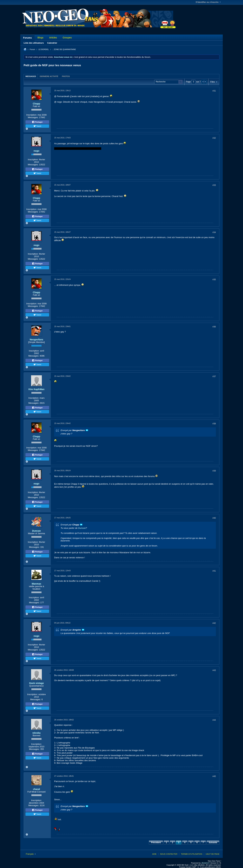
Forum (32, 49)
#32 (214, 138)
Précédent (156, 843)
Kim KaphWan (36, 389)
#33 (214, 185)
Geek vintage (36, 683)
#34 (214, 232)
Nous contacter (169, 854)
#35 (214, 280)
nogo (36, 151)
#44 (214, 720)
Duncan (36, 531)
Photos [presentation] (66, 76)
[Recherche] (168, 82)
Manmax (36, 584)
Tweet (37, 126)
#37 (214, 376)
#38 (214, 424)
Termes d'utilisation (192, 854)
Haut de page (213, 854)
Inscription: (32, 115)
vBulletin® (206, 863)
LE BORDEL (44, 49)
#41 (214, 571)
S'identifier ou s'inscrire (208, 2)
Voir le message (87, 430)
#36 (214, 327)
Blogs (40, 38)
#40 (214, 518)
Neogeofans (36, 340)
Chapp (36, 104)
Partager (37, 122)
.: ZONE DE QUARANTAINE (64, 49)
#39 (214, 471)
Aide (154, 854)
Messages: (33, 117)
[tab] (31, 76)
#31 (214, 91)
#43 (214, 670)
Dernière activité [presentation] (49, 76)
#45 (214, 776)
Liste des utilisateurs (34, 43)
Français (31, 854)
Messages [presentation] (31, 76)
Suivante (213, 843)
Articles (53, 38)
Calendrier (52, 43)
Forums (27, 38)
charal (36, 789)
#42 (214, 623)
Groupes (67, 38)
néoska (36, 733)
